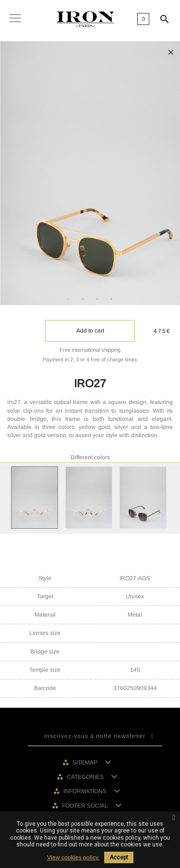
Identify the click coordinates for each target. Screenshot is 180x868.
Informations (86, 791)
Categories (86, 777)
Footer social (86, 806)
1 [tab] (69, 299)
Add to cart (90, 331)
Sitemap (86, 762)
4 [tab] (112, 299)
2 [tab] (83, 299)
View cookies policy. (73, 857)
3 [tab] (97, 299)
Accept (119, 857)
